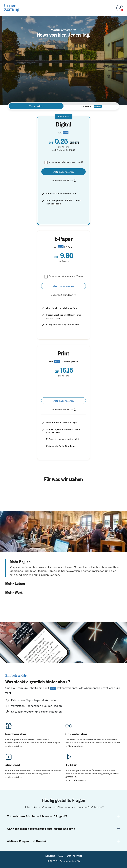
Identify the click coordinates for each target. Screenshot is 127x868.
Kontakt (50, 856)
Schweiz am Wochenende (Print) (66, 162)
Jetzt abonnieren (77, 780)
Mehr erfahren (15, 746)
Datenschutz (75, 856)
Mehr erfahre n (76, 746)
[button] (63, 568)
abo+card (56, 204)
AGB (61, 856)
